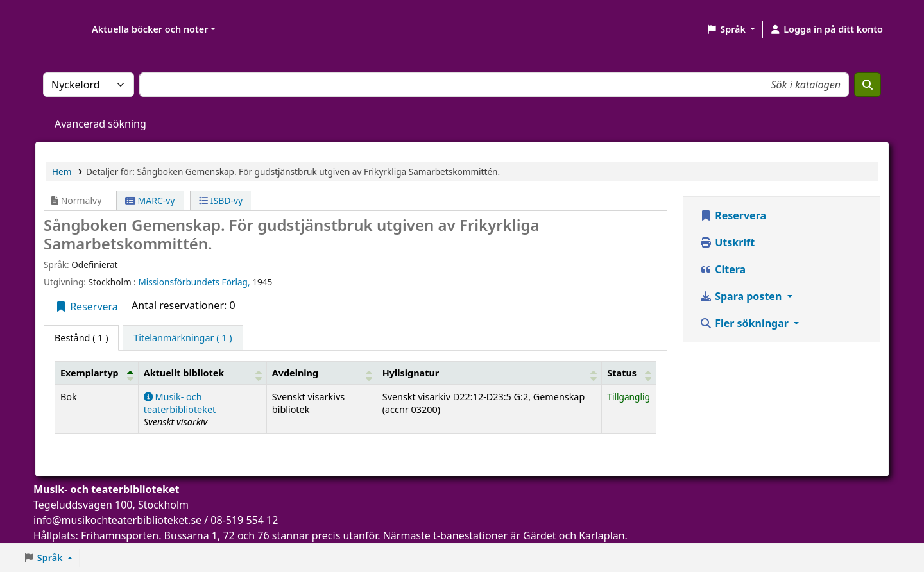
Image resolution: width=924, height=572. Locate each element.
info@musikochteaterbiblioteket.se (117, 520)
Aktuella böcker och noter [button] (150, 29)
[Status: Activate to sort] (629, 373)
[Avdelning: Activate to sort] (321, 373)
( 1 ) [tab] (81, 338)
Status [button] (622, 373)
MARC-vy (150, 200)
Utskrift (727, 242)
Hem (62, 172)
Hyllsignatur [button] (411, 373)
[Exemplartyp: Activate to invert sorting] (97, 373)
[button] (731, 29)
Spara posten (742, 296)
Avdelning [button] (295, 373)
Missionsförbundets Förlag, (195, 282)
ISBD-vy (221, 200)
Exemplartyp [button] (90, 373)
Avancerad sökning (100, 124)
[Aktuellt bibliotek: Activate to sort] (202, 373)
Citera (723, 269)
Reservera (86, 307)
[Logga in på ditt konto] (826, 29)
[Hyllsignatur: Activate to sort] (489, 373)
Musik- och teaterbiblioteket (180, 403)
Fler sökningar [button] (745, 323)
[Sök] (868, 85)
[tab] (183, 338)
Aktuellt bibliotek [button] (184, 373)
